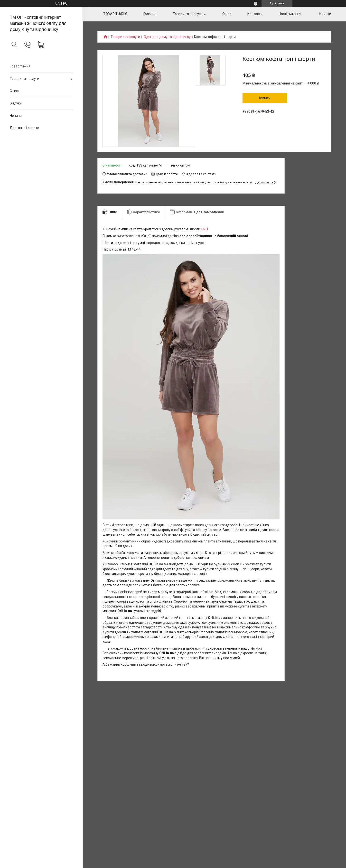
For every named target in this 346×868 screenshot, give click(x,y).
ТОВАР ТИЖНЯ (115, 14)
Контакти (255, 14)
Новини (16, 116)
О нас (14, 91)
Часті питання (290, 14)
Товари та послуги (24, 79)
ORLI (204, 229)
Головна (150, 14)
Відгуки (16, 103)
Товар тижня (20, 66)
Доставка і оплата (24, 128)
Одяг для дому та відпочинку (167, 37)
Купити (265, 98)
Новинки (324, 14)
